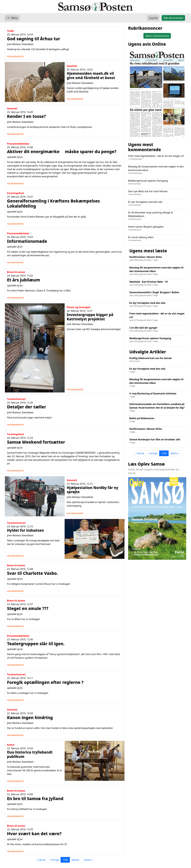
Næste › (76, 860)
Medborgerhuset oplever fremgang (157, 182)
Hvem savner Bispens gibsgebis (157, 228)
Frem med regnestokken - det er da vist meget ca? (157, 157)
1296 (65, 860)
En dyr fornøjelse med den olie (157, 203)
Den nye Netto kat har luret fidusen (157, 193)
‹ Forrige (54, 860)
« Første (41, 860)
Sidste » (88, 860)
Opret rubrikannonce (157, 36)
